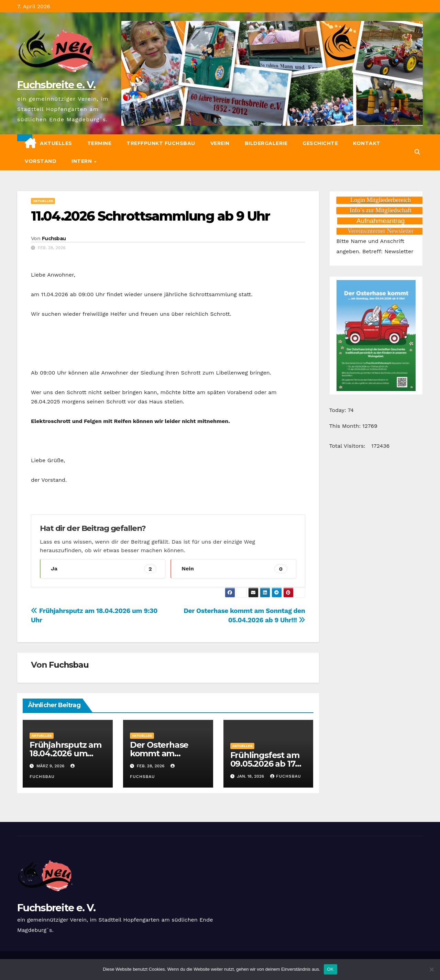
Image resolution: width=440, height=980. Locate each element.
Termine (100, 143)
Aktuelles (56, 143)
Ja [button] (104, 569)
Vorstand (41, 161)
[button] (417, 152)
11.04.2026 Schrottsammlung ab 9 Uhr (151, 216)
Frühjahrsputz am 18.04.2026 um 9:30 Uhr (65, 753)
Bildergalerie (266, 143)
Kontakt (367, 143)
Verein (220, 143)
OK (331, 969)
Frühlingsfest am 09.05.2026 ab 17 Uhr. (265, 764)
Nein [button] (234, 569)
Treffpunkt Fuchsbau (161, 143)
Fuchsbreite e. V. (56, 85)
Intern (82, 161)
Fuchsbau (54, 238)
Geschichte (320, 143)
